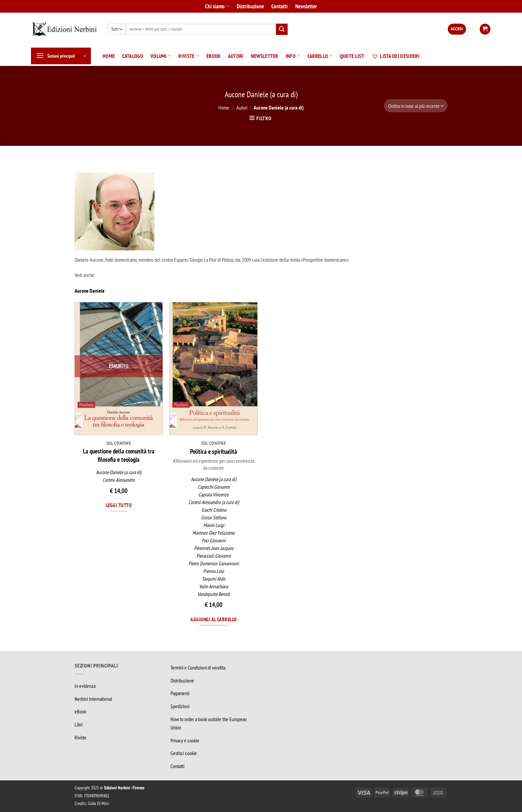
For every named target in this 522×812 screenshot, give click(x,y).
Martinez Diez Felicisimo (214, 533)
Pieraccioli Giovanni (214, 556)
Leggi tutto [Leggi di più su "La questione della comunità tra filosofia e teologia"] (119, 505)
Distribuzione (250, 6)
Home (109, 56)
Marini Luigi (214, 525)
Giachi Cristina (214, 510)
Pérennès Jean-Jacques (214, 548)
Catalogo (133, 56)
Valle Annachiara (214, 586)
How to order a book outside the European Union (209, 723)
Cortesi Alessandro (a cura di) (214, 502)
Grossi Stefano (214, 518)
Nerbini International (93, 699)
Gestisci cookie (184, 753)
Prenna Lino (214, 571)
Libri (79, 724)
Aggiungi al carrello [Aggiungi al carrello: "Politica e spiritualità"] (213, 619)
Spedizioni (180, 706)
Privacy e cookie (185, 740)
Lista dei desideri (395, 56)
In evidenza (85, 686)
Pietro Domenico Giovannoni (214, 563)
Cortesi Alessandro (119, 480)
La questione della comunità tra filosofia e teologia (119, 455)
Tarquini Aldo (214, 579)
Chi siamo (217, 6)
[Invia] (282, 29)
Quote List (352, 56)
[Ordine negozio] (416, 106)
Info (293, 56)
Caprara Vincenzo (214, 495)
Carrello (320, 56)
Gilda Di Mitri (99, 803)
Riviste (189, 56)
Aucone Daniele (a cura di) (119, 472)
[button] (457, 29)
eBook (214, 56)
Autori (236, 56)
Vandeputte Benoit (214, 594)
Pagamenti (180, 693)
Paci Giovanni (214, 541)
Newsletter (306, 6)
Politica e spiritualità (214, 451)
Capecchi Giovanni (214, 487)
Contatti (279, 6)
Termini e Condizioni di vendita (198, 668)
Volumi (161, 56)
